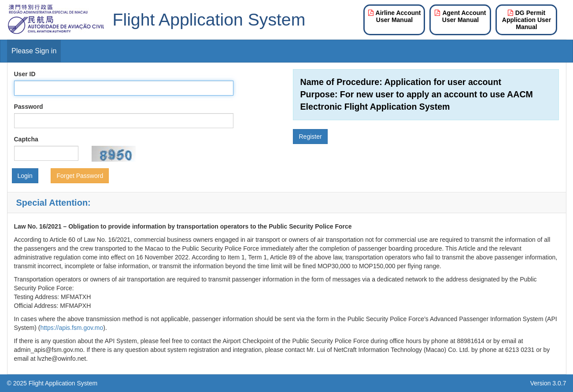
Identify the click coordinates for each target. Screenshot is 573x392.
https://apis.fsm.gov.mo (72, 328)
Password (29, 107)
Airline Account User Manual (395, 16)
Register (310, 137)
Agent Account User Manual (460, 16)
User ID (25, 74)
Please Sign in (34, 51)
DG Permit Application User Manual (527, 20)
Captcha (26, 139)
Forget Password (80, 176)
